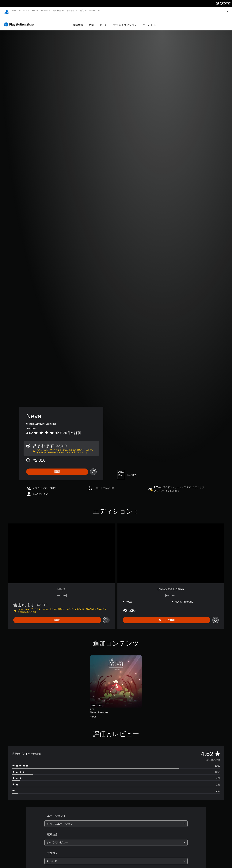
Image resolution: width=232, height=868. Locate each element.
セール (104, 21)
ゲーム (15, 10)
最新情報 (70, 10)
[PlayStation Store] (20, 21)
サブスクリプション (125, 21)
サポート (93, 10)
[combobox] (116, 820)
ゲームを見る (150, 21)
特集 (91, 21)
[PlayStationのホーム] (7, 11)
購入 (82, 10)
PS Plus (44, 10)
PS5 (25, 10)
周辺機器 (57, 10)
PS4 (34, 10)
